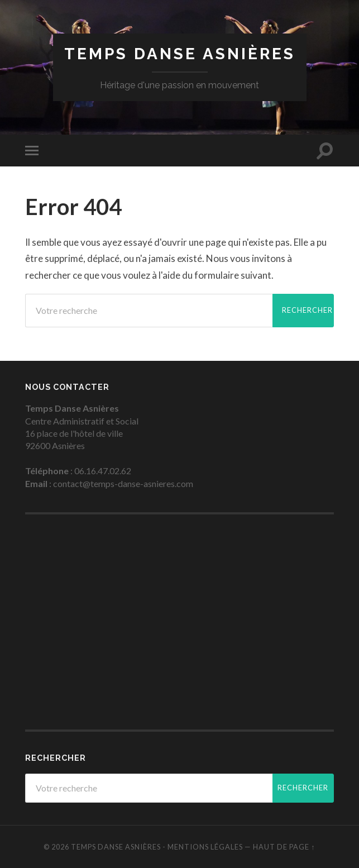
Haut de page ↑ (284, 847)
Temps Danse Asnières (180, 54)
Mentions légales (205, 847)
